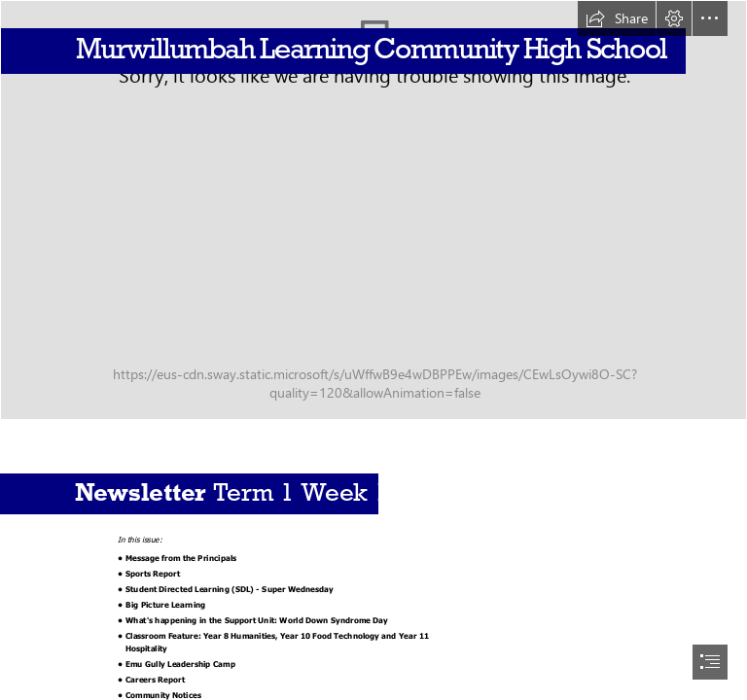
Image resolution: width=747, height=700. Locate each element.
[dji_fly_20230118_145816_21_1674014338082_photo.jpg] (373, 210)
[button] (617, 18)
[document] (373, 350)
